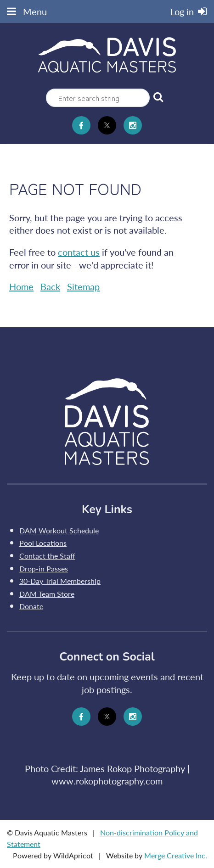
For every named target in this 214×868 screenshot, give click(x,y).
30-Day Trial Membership (60, 581)
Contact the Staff (47, 556)
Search (158, 97)
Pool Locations (43, 543)
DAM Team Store (47, 594)
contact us (79, 252)
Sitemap (83, 286)
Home (21, 286)
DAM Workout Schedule (59, 530)
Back (50, 286)
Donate (31, 606)
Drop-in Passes (44, 568)
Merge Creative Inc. (176, 855)
